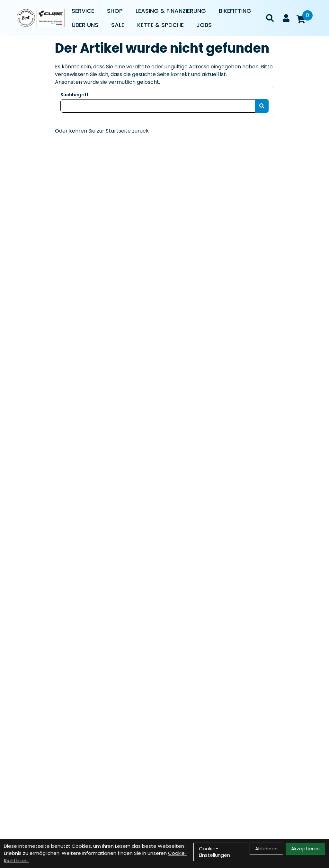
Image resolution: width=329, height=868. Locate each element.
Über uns (85, 25)
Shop (115, 11)
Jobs (204, 25)
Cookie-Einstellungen (214, 852)
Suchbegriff (74, 95)
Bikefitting (235, 11)
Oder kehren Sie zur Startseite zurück (102, 131)
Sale (118, 25)
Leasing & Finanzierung (171, 11)
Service (83, 11)
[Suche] (270, 18)
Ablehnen (266, 849)
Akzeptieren (305, 849)
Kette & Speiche (160, 25)
